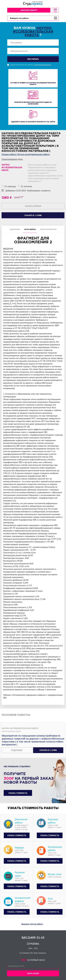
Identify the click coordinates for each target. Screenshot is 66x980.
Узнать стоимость (18, 793)
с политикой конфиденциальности (43, 65)
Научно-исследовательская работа (33, 32)
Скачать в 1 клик (48, 750)
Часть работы (30, 229)
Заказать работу (29, 10)
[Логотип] (33, 4)
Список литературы (48, 229)
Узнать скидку (33, 973)
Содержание (15, 229)
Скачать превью (33, 206)
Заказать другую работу (32, 924)
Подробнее (17, 750)
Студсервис (33, 943)
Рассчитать (33, 59)
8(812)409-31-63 (33, 938)
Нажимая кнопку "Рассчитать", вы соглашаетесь (31, 65)
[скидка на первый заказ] (55, 10)
